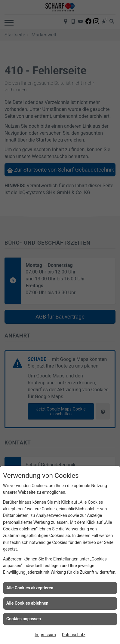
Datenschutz (74, 635)
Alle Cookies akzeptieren (30, 588)
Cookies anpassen (24, 619)
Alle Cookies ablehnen (27, 603)
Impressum (45, 635)
